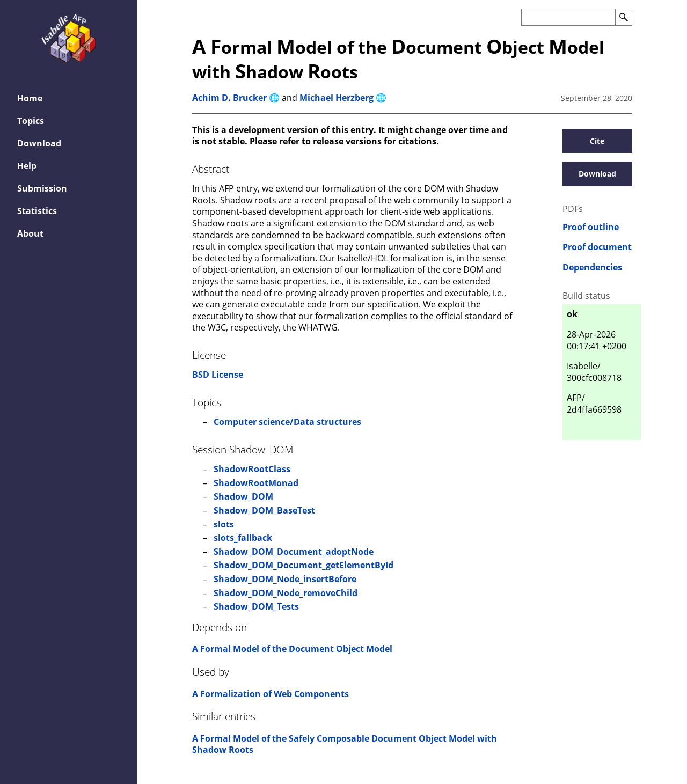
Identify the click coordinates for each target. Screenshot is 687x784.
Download (39, 143)
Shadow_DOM (243, 496)
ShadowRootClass (252, 469)
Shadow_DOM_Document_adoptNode (294, 552)
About (30, 233)
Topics (31, 121)
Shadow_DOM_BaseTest (264, 510)
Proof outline (591, 227)
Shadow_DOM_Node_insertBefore (285, 579)
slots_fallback (243, 538)
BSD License (218, 375)
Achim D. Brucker (229, 98)
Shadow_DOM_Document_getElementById (304, 565)
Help (27, 166)
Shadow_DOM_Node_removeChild (286, 593)
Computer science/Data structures (287, 422)
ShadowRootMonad (256, 483)
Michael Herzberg (337, 98)
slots (224, 524)
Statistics (37, 211)
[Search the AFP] (568, 17)
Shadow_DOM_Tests (256, 606)
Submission (42, 188)
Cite (597, 141)
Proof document (597, 247)
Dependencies (592, 268)
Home (30, 98)
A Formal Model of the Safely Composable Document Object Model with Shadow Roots (345, 744)
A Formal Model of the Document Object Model (292, 649)
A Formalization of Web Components (271, 694)
